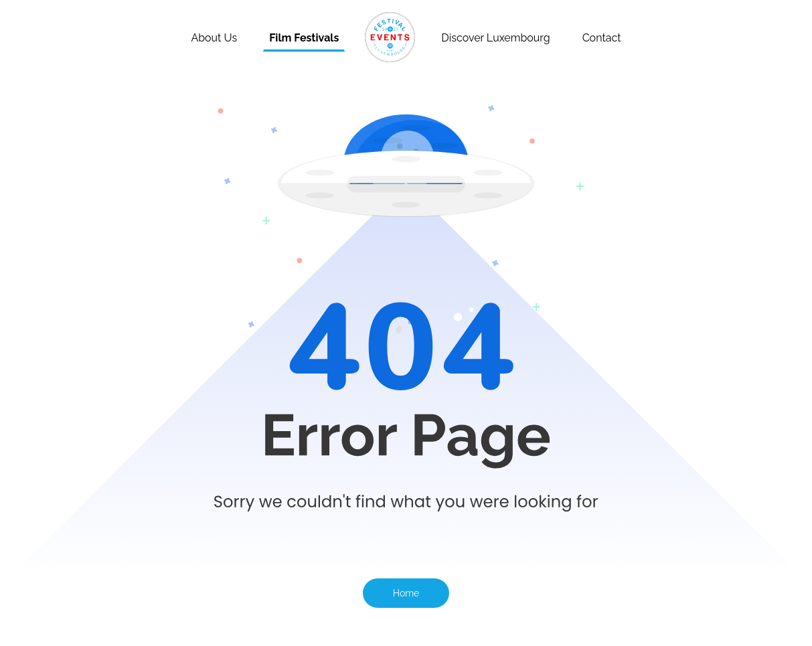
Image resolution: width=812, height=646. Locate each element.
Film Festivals (304, 38)
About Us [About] (214, 38)
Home (406, 593)
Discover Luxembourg (495, 38)
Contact (602, 38)
